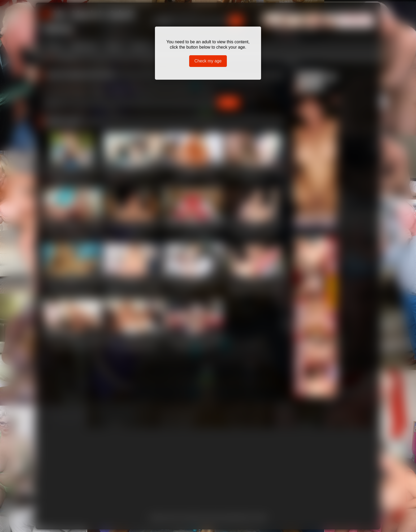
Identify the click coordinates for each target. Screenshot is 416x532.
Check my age (208, 61)
